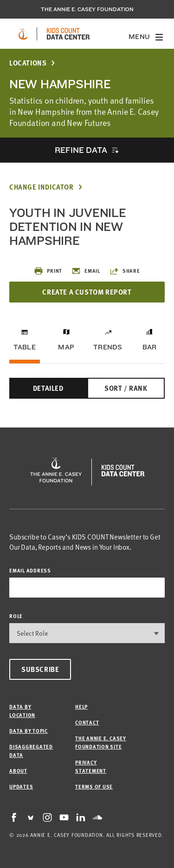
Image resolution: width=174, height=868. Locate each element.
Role (16, 616)
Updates (21, 786)
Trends (108, 347)
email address (30, 570)
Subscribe (40, 669)
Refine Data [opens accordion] (81, 150)
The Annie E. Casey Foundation (87, 9)
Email (86, 271)
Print (48, 271)
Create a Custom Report (87, 292)
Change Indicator (42, 187)
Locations (28, 63)
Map (66, 347)
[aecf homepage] (23, 34)
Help (81, 707)
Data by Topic (29, 731)
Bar (150, 347)
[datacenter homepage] (68, 34)
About (18, 771)
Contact (87, 722)
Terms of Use (94, 786)
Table (25, 347)
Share (125, 271)
